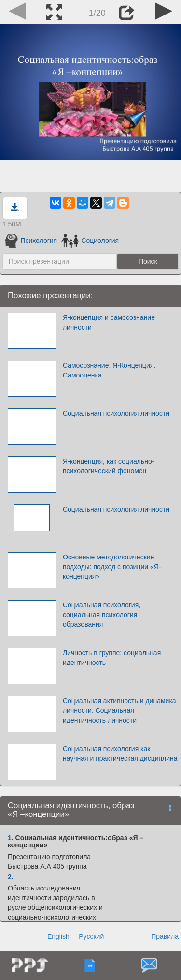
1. (11, 838)
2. (11, 877)
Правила (165, 936)
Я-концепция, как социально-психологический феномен (108, 466)
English (58, 936)
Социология (90, 241)
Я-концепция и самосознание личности (109, 322)
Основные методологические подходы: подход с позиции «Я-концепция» (112, 567)
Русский (91, 936)
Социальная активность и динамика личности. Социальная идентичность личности (119, 710)
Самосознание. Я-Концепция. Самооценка (109, 370)
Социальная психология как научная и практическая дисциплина (120, 754)
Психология (31, 241)
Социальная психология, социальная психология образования (102, 615)
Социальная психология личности (116, 413)
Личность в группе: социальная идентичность (112, 658)
